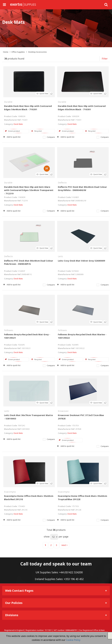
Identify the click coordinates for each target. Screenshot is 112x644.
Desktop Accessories (38, 52)
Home (6, 52)
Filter (105, 59)
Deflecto (62, 183)
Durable (8, 102)
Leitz (60, 256)
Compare (49, 137)
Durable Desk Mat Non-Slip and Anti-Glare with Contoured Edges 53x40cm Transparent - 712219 (29, 190)
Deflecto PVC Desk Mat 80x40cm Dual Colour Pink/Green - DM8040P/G (29, 262)
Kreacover (63, 411)
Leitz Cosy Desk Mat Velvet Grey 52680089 (81, 261)
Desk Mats (18, 124)
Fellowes (9, 330)
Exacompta (10, 492)
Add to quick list (12, 137)
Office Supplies (18, 52)
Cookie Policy (73, 640)
